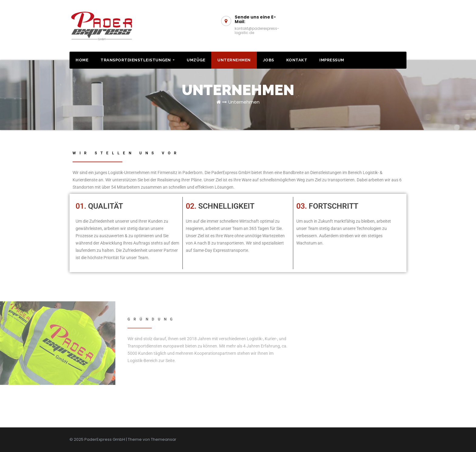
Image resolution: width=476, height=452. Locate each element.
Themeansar (164, 439)
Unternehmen (234, 60)
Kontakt (297, 60)
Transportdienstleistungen (138, 60)
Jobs (269, 60)
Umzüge (196, 60)
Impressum (332, 60)
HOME (82, 60)
